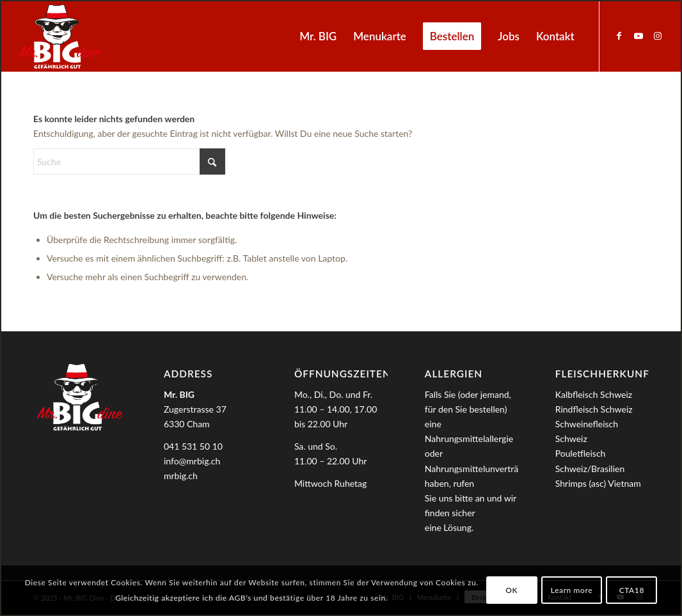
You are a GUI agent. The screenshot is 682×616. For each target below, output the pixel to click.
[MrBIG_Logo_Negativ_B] (59, 36)
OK (511, 590)
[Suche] (129, 162)
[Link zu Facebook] (619, 36)
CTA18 (632, 590)
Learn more (572, 590)
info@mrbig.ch (192, 461)
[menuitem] (318, 36)
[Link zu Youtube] (638, 36)
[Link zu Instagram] (658, 36)
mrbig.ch (181, 476)
